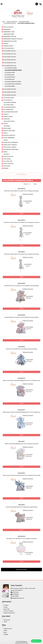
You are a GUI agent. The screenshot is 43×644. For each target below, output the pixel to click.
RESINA (5, 152)
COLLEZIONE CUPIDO (9, 98)
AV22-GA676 (21, 505)
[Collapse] (2, 48)
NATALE (6, 133)
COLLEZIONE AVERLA (24, 22)
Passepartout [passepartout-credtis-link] (24, 642)
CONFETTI (6, 114)
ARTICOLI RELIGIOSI (8, 27)
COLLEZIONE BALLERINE (11, 68)
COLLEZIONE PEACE (10, 79)
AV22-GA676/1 (22, 473)
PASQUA (6, 140)
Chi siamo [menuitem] (6, 605)
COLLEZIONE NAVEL (8, 110)
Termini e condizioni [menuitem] (8, 611)
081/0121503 (15, 592)
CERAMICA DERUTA (8, 46)
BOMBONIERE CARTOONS (10, 37)
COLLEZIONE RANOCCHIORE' (11, 112)
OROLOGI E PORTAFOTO (9, 135)
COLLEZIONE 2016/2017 (10, 51)
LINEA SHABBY (7, 128)
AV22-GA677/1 (22, 410)
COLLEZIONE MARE (9, 75)
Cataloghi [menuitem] (6, 634)
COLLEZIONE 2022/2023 (10, 23)
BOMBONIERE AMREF (9, 34)
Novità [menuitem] (5, 633)
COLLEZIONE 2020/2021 (10, 60)
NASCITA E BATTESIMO (9, 131)
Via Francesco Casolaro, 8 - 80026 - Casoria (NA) (23, 588)
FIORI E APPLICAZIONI (9, 121)
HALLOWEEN (7, 126)
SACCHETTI (6, 154)
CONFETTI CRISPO (8, 117)
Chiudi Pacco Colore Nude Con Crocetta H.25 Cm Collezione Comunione (21, 191)
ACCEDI (21, 214)
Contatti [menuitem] (6, 607)
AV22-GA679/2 (22, 189)
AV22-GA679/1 (22, 220)
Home (4, 22)
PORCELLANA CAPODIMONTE (11, 142)
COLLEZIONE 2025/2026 (10, 95)
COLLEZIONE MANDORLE (10, 107)
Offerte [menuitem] (5, 631)
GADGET (6, 124)
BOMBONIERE (7, 29)
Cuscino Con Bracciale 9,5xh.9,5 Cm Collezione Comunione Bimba (21, 507)
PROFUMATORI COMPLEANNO (11, 149)
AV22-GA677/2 (22, 378)
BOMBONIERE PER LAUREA (10, 41)
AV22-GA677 (21, 442)
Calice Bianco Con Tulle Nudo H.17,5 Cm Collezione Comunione (22, 539)
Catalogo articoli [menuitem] (8, 629)
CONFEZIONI (7, 119)
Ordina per (26, 184)
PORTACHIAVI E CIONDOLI (10, 147)
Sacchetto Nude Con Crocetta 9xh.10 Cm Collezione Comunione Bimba (21, 317)
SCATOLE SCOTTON (8, 157)
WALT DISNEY (7, 166)
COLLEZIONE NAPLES (10, 77)
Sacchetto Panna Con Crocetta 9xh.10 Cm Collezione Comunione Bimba (21, 286)
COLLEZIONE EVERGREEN (10, 102)
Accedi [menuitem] (5, 622)
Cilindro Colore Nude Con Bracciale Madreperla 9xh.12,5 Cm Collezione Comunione (23, 381)
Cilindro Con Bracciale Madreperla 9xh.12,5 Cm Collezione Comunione (21, 444)
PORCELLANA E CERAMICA (10, 145)
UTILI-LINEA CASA (8, 161)
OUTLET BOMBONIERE (9, 138)
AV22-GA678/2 (22, 315)
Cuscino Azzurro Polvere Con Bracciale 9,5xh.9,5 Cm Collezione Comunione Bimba (22, 475)
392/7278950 (15, 596)
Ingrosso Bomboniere (12, 22)
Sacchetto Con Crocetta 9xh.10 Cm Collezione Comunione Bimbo (22, 349)
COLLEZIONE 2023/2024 (10, 89)
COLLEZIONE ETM (8, 100)
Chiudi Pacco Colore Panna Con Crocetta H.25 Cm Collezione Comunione (21, 254)
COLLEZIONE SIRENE (10, 86)
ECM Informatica (24, 643)
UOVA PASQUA (7, 159)
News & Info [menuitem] (7, 609)
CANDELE (6, 44)
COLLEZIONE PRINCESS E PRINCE (13, 82)
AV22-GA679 (21, 252)
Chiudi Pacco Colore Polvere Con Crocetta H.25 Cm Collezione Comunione (21, 222)
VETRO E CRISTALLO (9, 164)
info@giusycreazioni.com (18, 598)
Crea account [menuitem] (7, 620)
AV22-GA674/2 (22, 536)
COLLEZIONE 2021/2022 (10, 63)
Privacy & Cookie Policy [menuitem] (9, 613)
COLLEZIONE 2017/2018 (10, 54)
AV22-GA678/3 (22, 283)
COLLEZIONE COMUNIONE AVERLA (26, 23)
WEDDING (6, 168)
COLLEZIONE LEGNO (9, 105)
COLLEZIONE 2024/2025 (10, 92)
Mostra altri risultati (21, 570)
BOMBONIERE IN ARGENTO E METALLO (13, 39)
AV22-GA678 (21, 347)
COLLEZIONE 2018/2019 (10, 57)
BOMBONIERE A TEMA (9, 32)
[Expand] (2, 27)
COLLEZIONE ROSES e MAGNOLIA (13, 84)
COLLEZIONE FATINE (10, 73)
